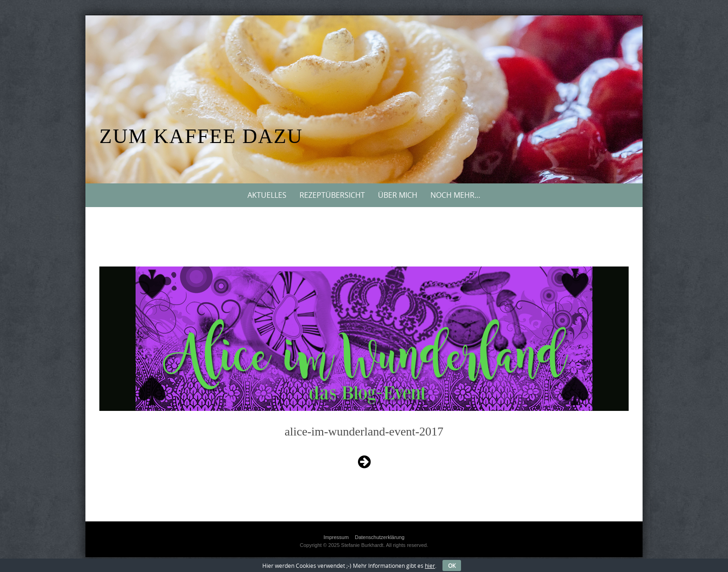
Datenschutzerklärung (380, 537)
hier (430, 565)
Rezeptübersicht (332, 195)
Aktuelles (267, 195)
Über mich (398, 195)
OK (452, 565)
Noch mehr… (455, 195)
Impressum (336, 537)
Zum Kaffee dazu (201, 136)
